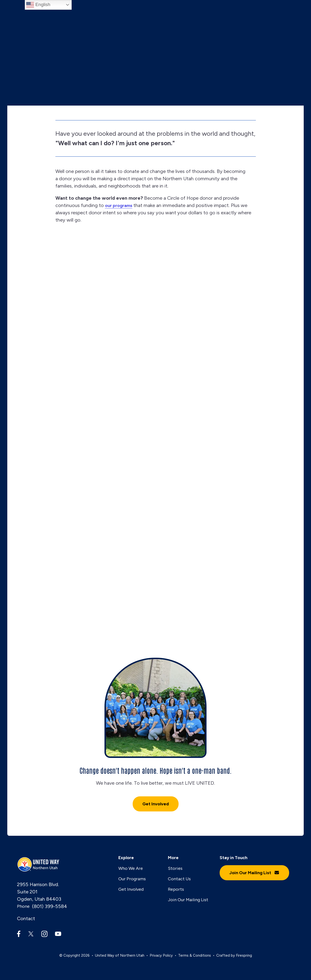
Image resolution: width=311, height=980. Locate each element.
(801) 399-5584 (50, 907)
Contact (26, 919)
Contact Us (179, 879)
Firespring (244, 955)
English (38, 5)
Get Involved (156, 804)
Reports (176, 889)
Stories (175, 868)
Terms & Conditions (194, 955)
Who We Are (131, 868)
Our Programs (132, 879)
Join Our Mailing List (188, 900)
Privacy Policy (161, 955)
